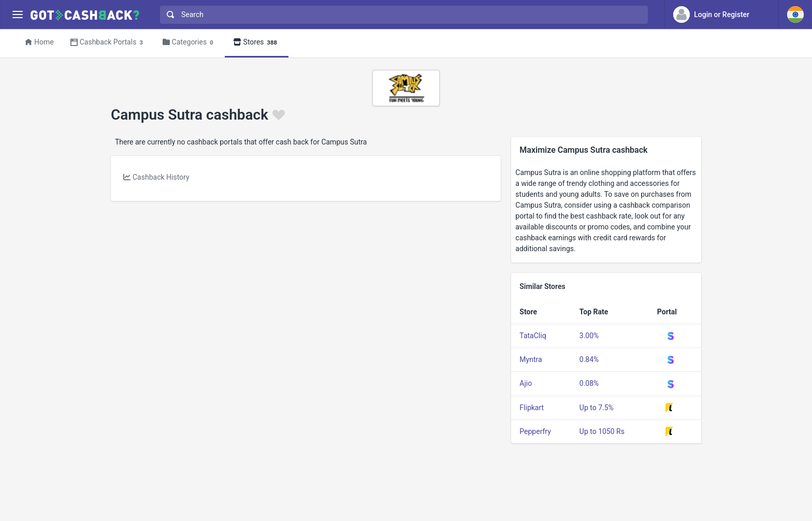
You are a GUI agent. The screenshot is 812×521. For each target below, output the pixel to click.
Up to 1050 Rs (602, 431)
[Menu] (17, 15)
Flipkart (532, 408)
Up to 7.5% (597, 408)
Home (39, 42)
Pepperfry (535, 431)
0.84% (589, 359)
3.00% (589, 336)
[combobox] (402, 15)
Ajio (526, 383)
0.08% (589, 383)
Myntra (531, 359)
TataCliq (533, 336)
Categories (190, 43)
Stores (257, 43)
